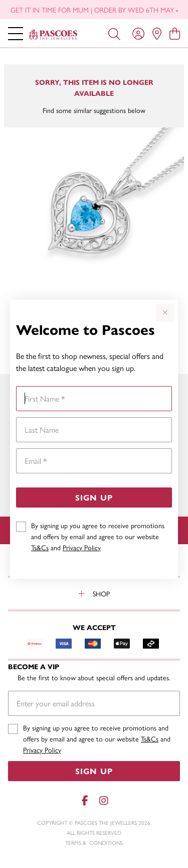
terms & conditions (94, 843)
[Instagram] (103, 800)
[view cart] (175, 33)
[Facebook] (85, 800)
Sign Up (94, 497)
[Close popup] (165, 313)
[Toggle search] (114, 33)
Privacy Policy (82, 547)
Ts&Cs (40, 547)
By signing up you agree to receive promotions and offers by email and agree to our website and (98, 536)
